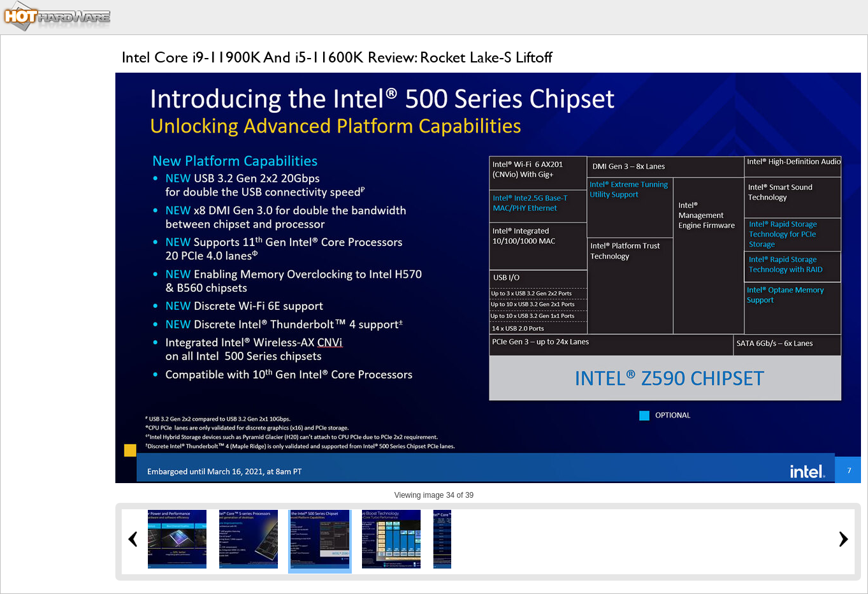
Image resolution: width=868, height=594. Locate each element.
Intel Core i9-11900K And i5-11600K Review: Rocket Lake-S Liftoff (337, 57)
